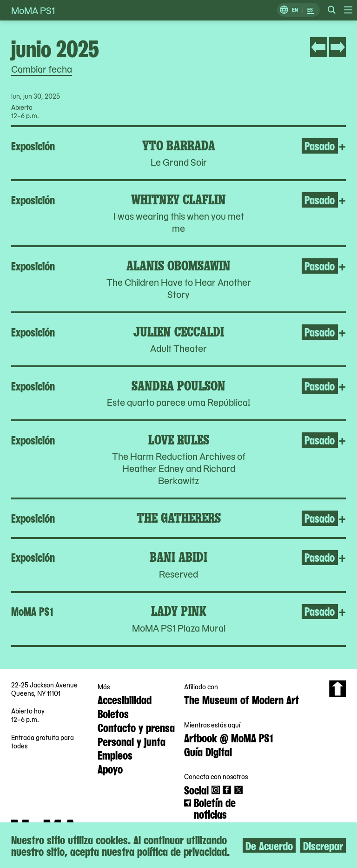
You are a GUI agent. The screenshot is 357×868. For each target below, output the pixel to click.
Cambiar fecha (42, 69)
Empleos (115, 754)
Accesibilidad (125, 699)
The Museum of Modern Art (241, 699)
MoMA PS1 (33, 10)
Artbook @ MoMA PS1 (228, 737)
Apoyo (110, 768)
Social (196, 789)
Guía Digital (208, 751)
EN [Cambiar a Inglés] (295, 10)
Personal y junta (132, 741)
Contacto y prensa (136, 727)
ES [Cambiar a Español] (310, 10)
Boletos (113, 713)
